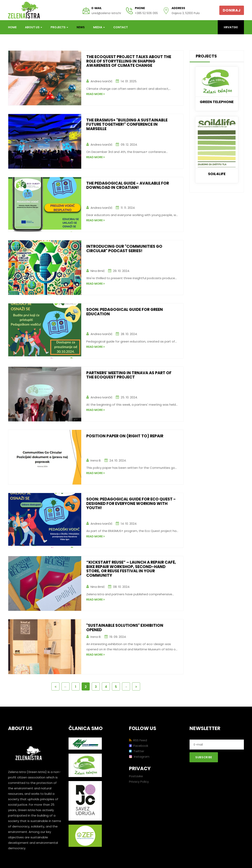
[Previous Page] (66, 686)
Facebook (139, 746)
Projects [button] (59, 27)
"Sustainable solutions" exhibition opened (126, 628)
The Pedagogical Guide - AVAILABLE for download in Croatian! (129, 186)
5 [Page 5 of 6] (116, 687)
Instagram (139, 757)
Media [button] (99, 27)
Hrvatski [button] (231, 27)
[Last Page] (136, 686)
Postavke (136, 776)
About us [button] (34, 27)
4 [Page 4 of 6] (106, 687)
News (81, 27)
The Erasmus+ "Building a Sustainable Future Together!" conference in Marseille (128, 125)
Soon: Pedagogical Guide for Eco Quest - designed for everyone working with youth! (132, 504)
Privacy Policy (139, 782)
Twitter (137, 751)
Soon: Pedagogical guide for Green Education (126, 312)
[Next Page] (126, 686)
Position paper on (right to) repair (126, 436)
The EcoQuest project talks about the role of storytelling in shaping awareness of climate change (130, 61)
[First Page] (55, 686)
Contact (121, 27)
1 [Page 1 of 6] (76, 687)
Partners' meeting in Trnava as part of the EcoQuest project (130, 375)
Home (12, 27)
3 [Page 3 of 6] (96, 687)
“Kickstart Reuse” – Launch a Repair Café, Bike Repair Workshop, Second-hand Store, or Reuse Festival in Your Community (128, 569)
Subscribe (204, 757)
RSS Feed (138, 740)
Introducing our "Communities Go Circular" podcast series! (125, 249)
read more (96, 96)
